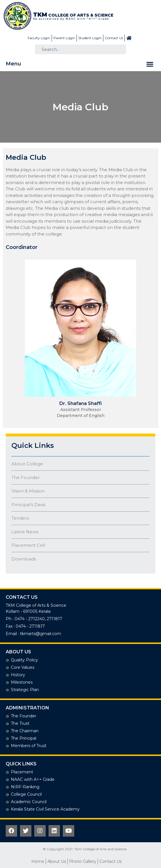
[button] (150, 64)
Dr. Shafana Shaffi (81, 403)
